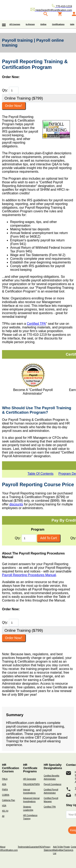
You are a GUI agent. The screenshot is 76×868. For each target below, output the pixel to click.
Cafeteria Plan (9, 800)
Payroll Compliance (53, 784)
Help (72, 24)
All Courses (15, 24)
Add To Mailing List (56, 850)
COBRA (6, 795)
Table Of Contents (41, 474)
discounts (16, 504)
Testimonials (23, 847)
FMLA (5, 779)
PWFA (5, 790)
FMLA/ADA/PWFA (31, 784)
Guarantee (34, 847)
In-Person (30, 24)
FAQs (41, 847)
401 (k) (5, 811)
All (3, 816)
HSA (4, 806)
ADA (4, 784)
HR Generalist (29, 779)
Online (43, 24)
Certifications (58, 24)
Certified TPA (36, 324)
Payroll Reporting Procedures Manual (29, 575)
